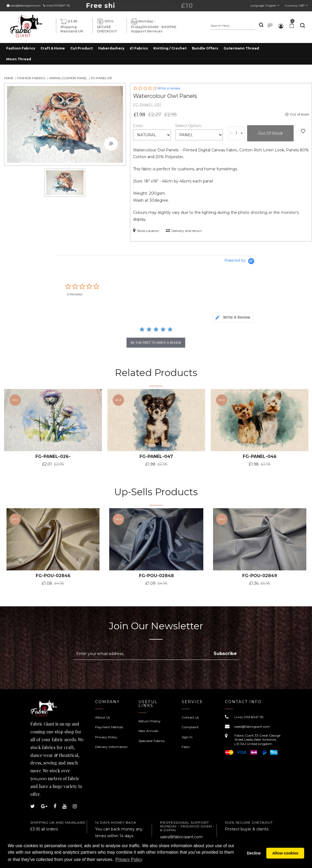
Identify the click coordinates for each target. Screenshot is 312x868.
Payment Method (109, 727)
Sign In (187, 737)
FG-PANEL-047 (156, 456)
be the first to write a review (156, 343)
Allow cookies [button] (285, 853)
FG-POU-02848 (156, 576)
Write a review (169, 88)
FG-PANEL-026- (53, 456)
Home (9, 78)
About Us (102, 717)
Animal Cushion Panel (68, 78)
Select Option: (189, 126)
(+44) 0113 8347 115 (58, 6)
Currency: (295, 6)
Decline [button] (254, 853)
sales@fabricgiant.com (25, 6)
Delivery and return (184, 230)
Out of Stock (270, 133)
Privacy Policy (106, 737)
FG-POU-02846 (53, 576)
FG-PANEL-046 (260, 456)
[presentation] (119, 673)
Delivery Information (111, 747)
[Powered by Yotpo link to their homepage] (240, 261)
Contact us (190, 717)
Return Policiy (150, 721)
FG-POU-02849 (260, 576)
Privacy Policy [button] (129, 859)
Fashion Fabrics (31, 78)
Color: (138, 126)
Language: (263, 6)
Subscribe (225, 654)
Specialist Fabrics (152, 741)
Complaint (190, 727)
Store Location (146, 230)
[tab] (233, 317)
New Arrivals (148, 731)
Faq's (186, 747)
